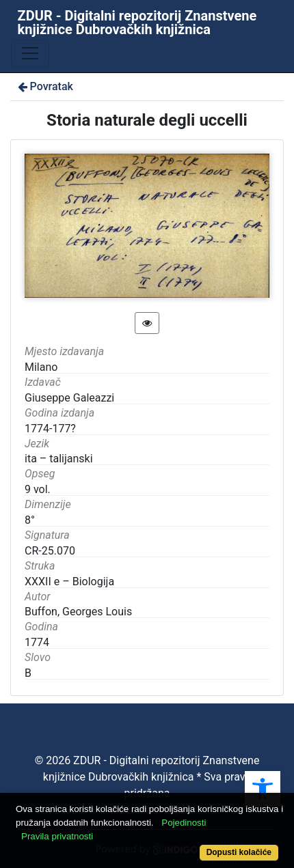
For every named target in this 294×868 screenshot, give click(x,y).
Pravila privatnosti (57, 836)
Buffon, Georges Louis (78, 612)
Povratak (44, 86)
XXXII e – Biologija (69, 582)
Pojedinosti (184, 823)
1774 (37, 642)
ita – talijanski (59, 459)
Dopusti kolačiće (239, 852)
